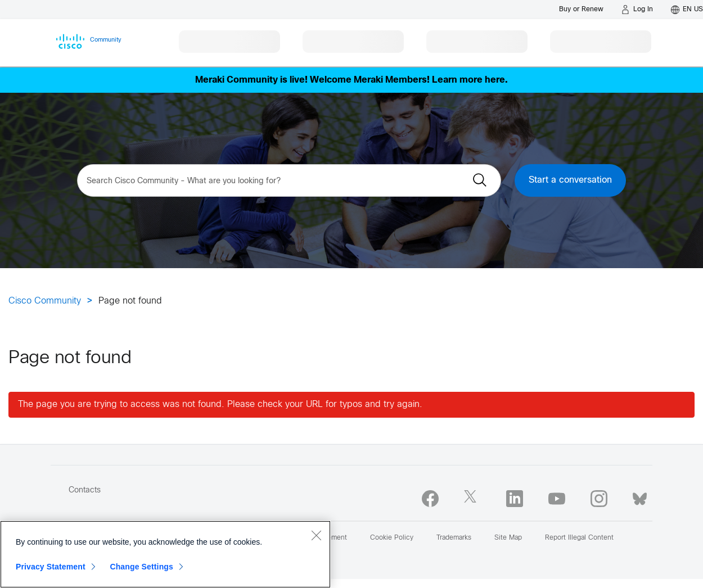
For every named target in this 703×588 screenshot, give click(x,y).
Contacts (85, 490)
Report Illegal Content (579, 538)
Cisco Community (45, 301)
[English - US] (687, 10)
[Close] (316, 535)
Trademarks (454, 538)
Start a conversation (570, 180)
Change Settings (141, 567)
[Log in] (637, 10)
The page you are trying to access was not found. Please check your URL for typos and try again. (220, 404)
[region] (165, 554)
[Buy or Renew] (581, 9)
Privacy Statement (51, 567)
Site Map (508, 538)
